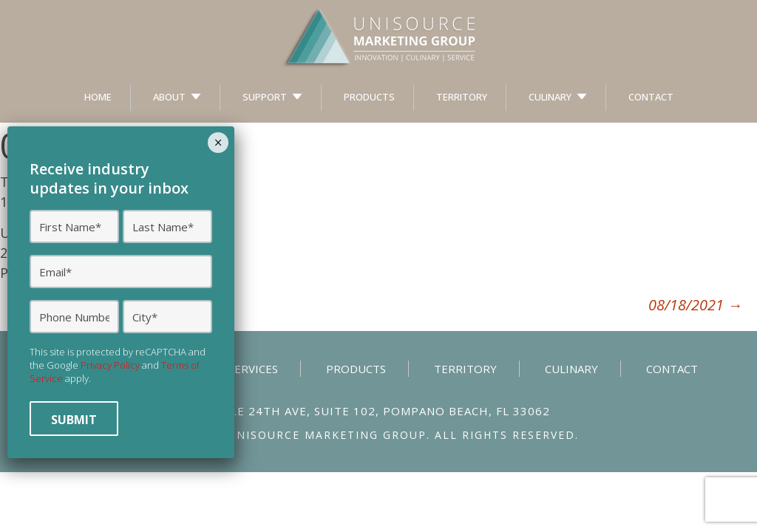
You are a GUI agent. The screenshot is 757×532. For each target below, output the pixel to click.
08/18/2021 (695, 305)
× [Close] (218, 143)
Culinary (550, 97)
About (169, 97)
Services (253, 369)
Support (265, 97)
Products (369, 97)
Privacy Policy (110, 365)
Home (98, 97)
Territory (462, 97)
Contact (651, 97)
